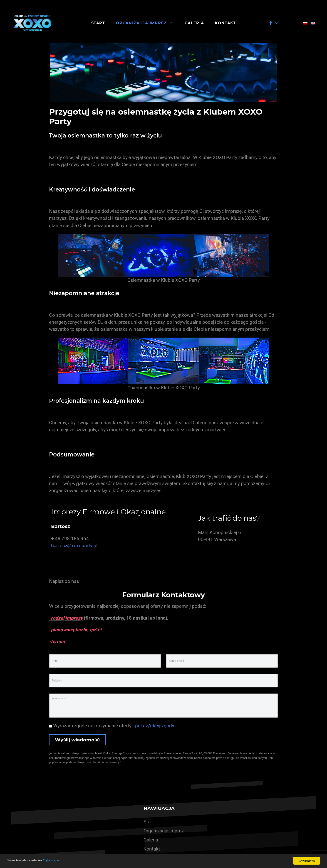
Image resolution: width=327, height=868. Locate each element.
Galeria (151, 840)
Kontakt (152, 849)
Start (149, 822)
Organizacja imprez (164, 831)
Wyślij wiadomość (77, 740)
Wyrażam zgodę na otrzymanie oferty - (111, 726)
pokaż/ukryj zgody (155, 726)
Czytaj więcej (61, 861)
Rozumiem (307, 861)
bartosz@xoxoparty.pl (74, 546)
